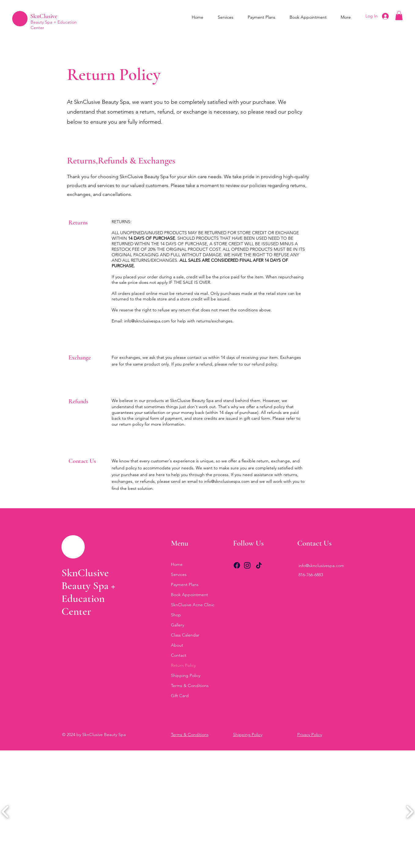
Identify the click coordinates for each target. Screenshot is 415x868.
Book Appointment (189, 595)
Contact (179, 655)
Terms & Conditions (190, 686)
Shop (176, 615)
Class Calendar (185, 635)
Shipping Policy (186, 675)
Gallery (178, 625)
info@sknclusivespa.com (147, 321)
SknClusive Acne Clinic (193, 605)
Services (179, 574)
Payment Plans (185, 584)
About (177, 645)
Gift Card (180, 696)
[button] (399, 16)
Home (177, 564)
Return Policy (183, 665)
